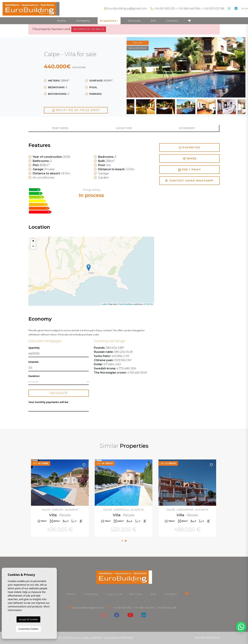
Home (62, 21)
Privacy (97, 638)
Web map (127, 638)
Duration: (34, 376)
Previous (135, 67)
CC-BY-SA (148, 304)
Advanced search (89, 29)
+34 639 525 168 (214, 9)
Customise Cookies (28, 629)
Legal (85, 638)
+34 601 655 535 (165, 9)
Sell (153, 21)
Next (237, 67)
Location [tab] (124, 128)
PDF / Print (189, 170)
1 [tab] (122, 541)
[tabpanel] (188, 499)
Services (134, 21)
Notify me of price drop (76, 110)
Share (190, 159)
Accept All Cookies (28, 619)
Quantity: (34, 348)
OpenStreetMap (126, 304)
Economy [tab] (187, 128)
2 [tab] (126, 541)
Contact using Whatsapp (189, 181)
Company (83, 21)
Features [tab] (60, 128)
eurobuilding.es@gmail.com (128, 9)
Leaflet (104, 304)
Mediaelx (213, 638)
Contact (172, 21)
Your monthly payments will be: (48, 402)
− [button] (33, 246)
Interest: (34, 362)
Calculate (59, 393)
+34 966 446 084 (189, 9)
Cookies (112, 638)
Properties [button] (108, 21)
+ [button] (33, 241)
